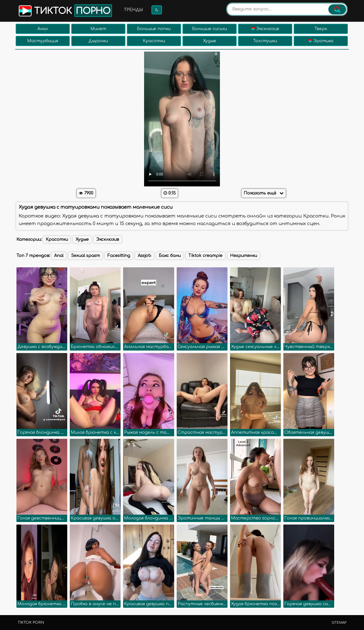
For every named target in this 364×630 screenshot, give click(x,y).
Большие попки (154, 29)
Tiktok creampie (205, 256)
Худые (210, 41)
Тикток (65, 11)
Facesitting (119, 256)
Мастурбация (43, 41)
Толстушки (265, 41)
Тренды (133, 10)
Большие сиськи (210, 29)
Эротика (321, 41)
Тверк (321, 29)
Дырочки (98, 41)
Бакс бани (170, 256)
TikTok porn (31, 623)
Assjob (144, 256)
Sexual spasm (85, 256)
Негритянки (244, 256)
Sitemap (339, 623)
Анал (43, 29)
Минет (98, 29)
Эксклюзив (265, 29)
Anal (59, 256)
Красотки (154, 41)
